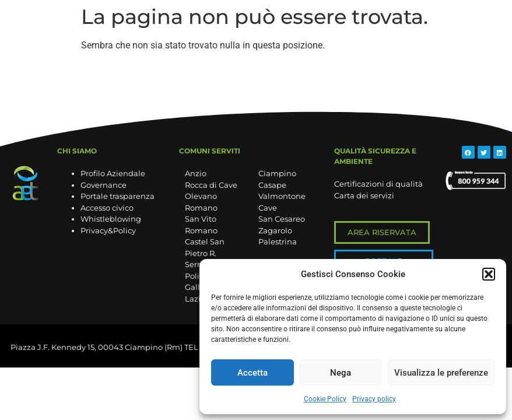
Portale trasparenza (118, 196)
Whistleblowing (111, 219)
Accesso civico (107, 208)
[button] (489, 274)
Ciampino (277, 173)
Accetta (253, 373)
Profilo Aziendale (113, 173)
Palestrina (278, 242)
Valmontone (282, 196)
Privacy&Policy (108, 230)
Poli (192, 276)
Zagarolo (275, 230)
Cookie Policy (325, 399)
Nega (341, 373)
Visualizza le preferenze (441, 373)
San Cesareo (282, 219)
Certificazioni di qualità (378, 184)
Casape (272, 185)
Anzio (196, 173)
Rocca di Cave (211, 185)
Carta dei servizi (364, 195)
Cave (268, 208)
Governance (104, 185)
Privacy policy (374, 399)
